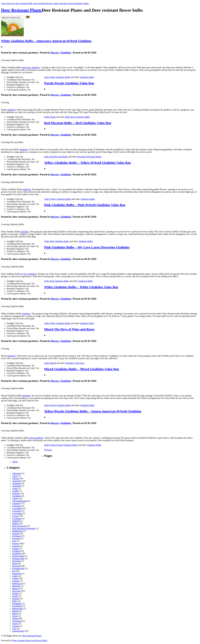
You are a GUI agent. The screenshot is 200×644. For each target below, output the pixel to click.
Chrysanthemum (20, 501)
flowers (55, 53)
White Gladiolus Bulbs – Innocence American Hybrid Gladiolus (46, 41)
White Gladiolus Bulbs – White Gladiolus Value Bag (81, 287)
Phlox (15, 601)
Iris (14, 571)
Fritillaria (16, 551)
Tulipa (15, 618)
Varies (15, 624)
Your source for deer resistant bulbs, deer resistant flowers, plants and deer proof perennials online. (45, 3)
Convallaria (17, 508)
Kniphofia (17, 573)
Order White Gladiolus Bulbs (57, 77)
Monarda (16, 586)
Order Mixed (50, 363)
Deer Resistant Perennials (24, 528)
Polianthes (17, 603)
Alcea (15, 476)
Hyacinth (16, 566)
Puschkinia (17, 606)
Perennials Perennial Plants (89, 157)
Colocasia (17, 506)
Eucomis (16, 538)
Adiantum (17, 473)
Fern (14, 541)
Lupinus (16, 581)
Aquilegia (17, 486)
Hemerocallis (18, 556)
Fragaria (16, 546)
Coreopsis (17, 511)
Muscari (16, 588)
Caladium (17, 496)
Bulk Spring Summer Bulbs (77, 117)
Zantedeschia (18, 631)
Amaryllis (17, 481)
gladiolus (12, 110)
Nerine (15, 593)
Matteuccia (17, 583)
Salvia (15, 616)
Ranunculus (17, 608)
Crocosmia (17, 513)
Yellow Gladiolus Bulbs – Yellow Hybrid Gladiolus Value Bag (87, 163)
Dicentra (16, 533)
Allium (15, 478)
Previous (48, 450)
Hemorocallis (18, 558)
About (15, 462)
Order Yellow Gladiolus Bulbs (58, 199)
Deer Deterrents (19, 526)
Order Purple (50, 117)
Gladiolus (66, 53)
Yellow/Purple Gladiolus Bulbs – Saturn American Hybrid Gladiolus (93, 411)
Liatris (15, 576)
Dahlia (15, 523)
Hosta (15, 563)
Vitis (14, 629)
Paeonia (16, 598)
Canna (15, 498)
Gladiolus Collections (75, 363)
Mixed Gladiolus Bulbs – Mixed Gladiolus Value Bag (82, 369)
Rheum (15, 611)
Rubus (15, 613)
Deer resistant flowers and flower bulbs (30, 640)
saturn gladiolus (36, 438)
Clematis (16, 503)
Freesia (15, 548)
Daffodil (16, 521)
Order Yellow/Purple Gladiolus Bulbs (61, 445)
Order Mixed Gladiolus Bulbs (57, 405)
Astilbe (15, 491)
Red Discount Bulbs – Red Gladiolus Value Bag (78, 123)
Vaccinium (17, 621)
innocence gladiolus (31, 67)
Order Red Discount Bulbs (56, 157)
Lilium (15, 578)
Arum (15, 488)
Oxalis (15, 596)
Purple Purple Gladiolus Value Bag (69, 83)
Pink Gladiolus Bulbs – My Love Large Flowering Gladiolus (87, 247)
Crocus (15, 516)
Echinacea (17, 536)
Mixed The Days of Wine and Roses (69, 329)
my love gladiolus (29, 274)
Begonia (16, 493)
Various (16, 626)
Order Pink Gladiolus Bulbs (57, 241)
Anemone (17, 483)
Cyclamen (17, 518)
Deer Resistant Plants (21, 10)
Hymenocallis (18, 568)
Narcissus (17, 591)
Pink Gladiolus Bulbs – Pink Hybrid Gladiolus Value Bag (85, 205)
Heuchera (16, 561)
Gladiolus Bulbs (87, 77)
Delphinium (17, 531)
